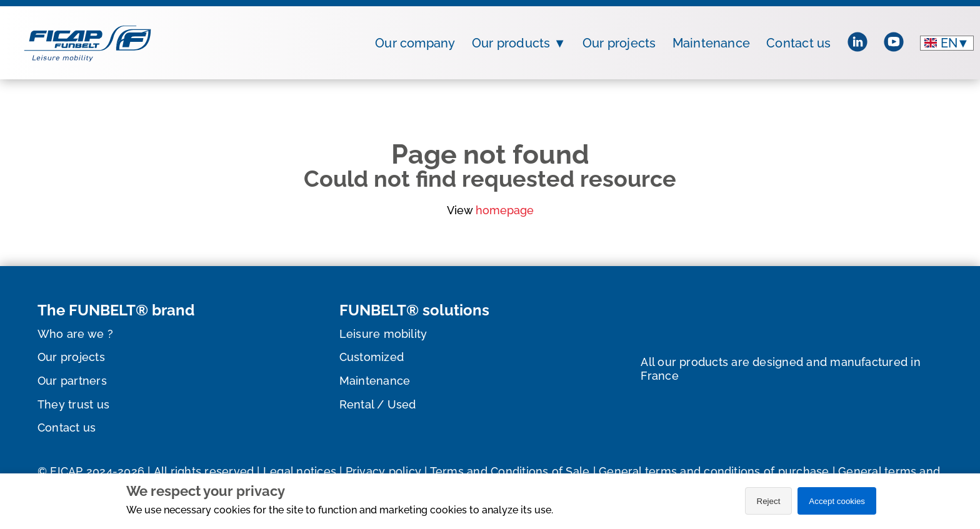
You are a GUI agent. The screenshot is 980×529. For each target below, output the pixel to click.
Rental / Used (378, 404)
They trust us (73, 404)
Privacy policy (383, 471)
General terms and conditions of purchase (714, 471)
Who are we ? (75, 334)
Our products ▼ (519, 43)
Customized (372, 357)
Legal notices (300, 471)
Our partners (72, 381)
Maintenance (712, 43)
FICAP (66, 471)
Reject (769, 501)
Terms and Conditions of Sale (510, 471)
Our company (415, 43)
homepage (505, 210)
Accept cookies (837, 501)
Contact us (798, 43)
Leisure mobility (383, 334)
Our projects (619, 43)
